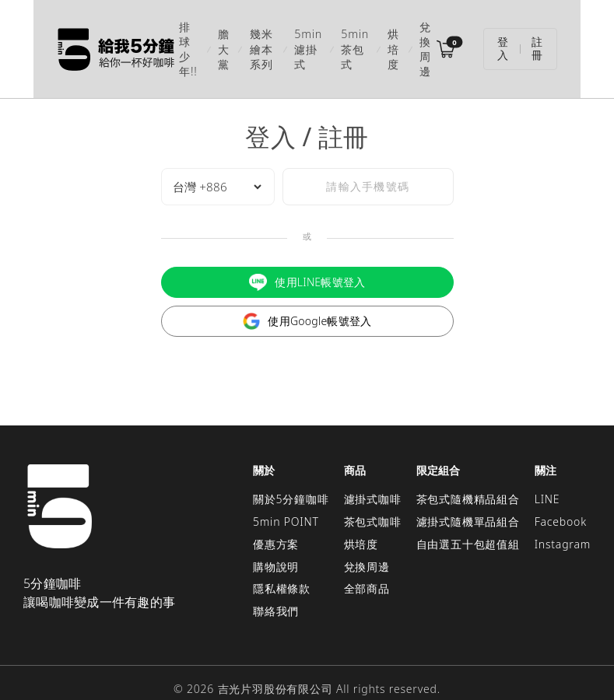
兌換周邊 (451, 40)
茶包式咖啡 (373, 502)
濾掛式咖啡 (373, 479)
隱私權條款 (282, 570)
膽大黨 (200, 39)
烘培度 (407, 39)
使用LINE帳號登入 (307, 263)
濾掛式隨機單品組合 (468, 502)
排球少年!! (160, 40)
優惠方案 (276, 525)
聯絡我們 (276, 591)
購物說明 (276, 547)
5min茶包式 (363, 40)
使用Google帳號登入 (307, 302)
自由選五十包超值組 (468, 525)
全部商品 (367, 570)
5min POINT (286, 502)
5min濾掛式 (309, 40)
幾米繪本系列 (251, 40)
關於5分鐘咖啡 (291, 479)
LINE (547, 479)
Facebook (561, 502)
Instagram (563, 525)
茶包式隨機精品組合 (468, 479)
